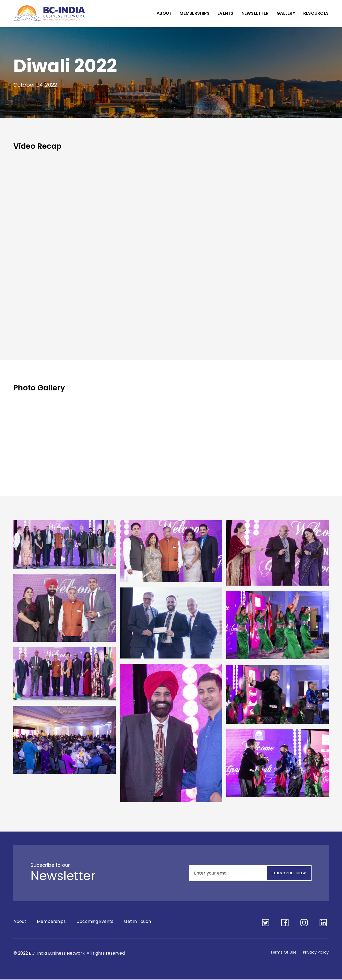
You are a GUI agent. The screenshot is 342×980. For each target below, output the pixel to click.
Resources (316, 13)
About (164, 13)
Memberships (195, 13)
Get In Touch (137, 922)
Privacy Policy (314, 953)
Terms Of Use (279, 953)
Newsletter (255, 13)
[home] (49, 13)
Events (226, 13)
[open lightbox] (65, 547)
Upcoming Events (95, 922)
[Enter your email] (250, 873)
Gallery (286, 13)
